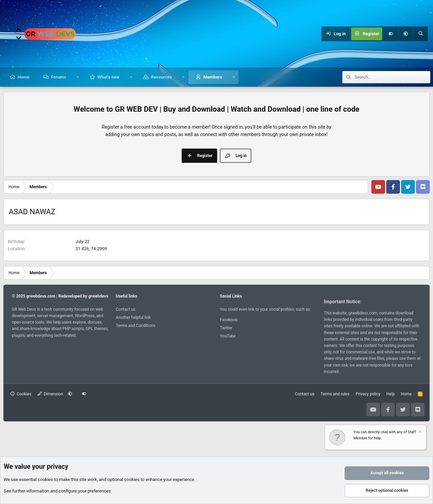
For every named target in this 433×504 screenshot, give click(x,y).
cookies (45, 479)
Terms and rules (335, 394)
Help (391, 394)
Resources (161, 77)
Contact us (126, 309)
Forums (59, 77)
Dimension (50, 394)
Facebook (229, 320)
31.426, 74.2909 (91, 249)
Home (24, 77)
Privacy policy (368, 394)
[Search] (420, 34)
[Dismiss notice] (419, 432)
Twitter (226, 328)
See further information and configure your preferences (57, 491)
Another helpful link (133, 317)
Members (213, 77)
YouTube (228, 336)
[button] (406, 34)
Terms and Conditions (136, 326)
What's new (108, 77)
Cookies (21, 394)
